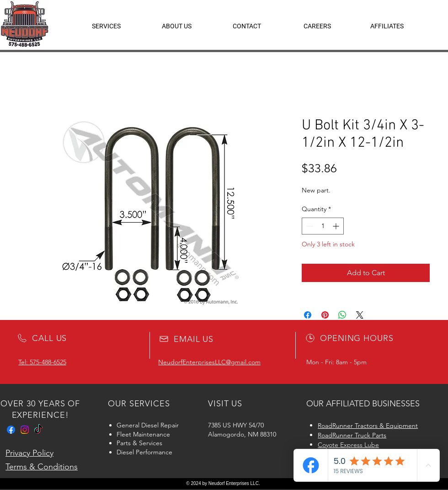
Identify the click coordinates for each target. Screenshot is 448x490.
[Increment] (337, 226)
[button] (387, 26)
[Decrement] (309, 226)
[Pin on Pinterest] (325, 315)
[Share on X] (360, 315)
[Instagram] (25, 430)
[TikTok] (38, 430)
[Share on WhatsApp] (342, 315)
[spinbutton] (323, 226)
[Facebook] (11, 430)
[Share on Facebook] (308, 315)
